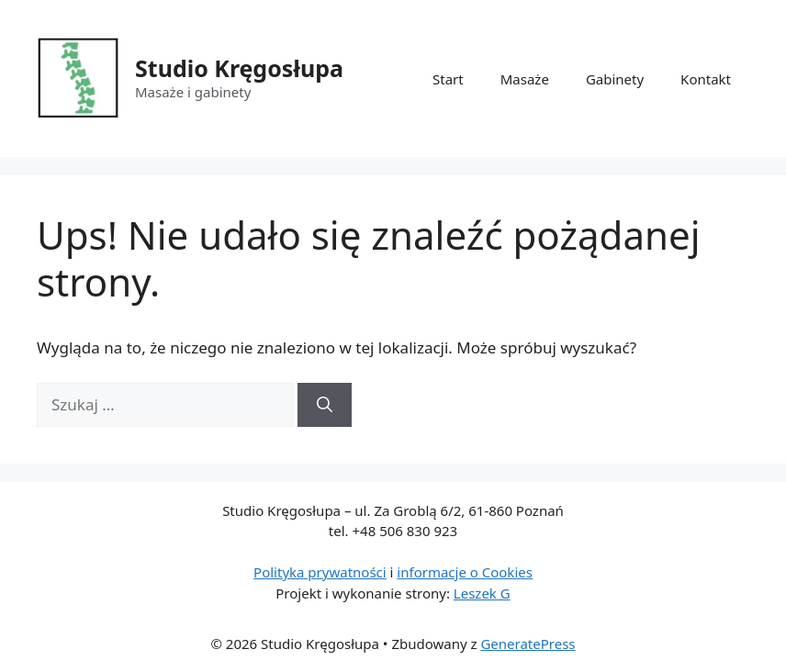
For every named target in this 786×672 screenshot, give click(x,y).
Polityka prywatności (320, 572)
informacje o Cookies (465, 572)
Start (448, 79)
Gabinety (615, 79)
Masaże (525, 79)
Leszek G (482, 593)
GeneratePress (528, 644)
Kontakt (706, 79)
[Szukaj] (325, 405)
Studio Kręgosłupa (239, 68)
